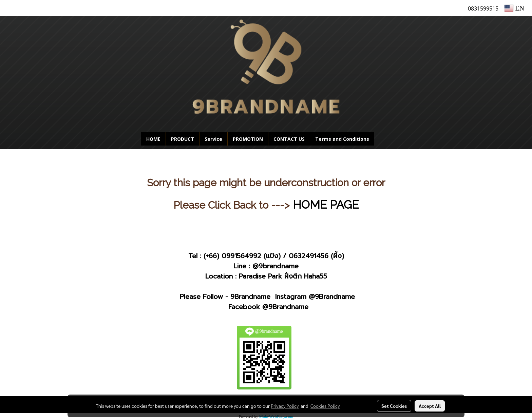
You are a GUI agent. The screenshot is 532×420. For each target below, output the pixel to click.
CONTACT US (289, 139)
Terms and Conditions (342, 139)
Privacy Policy (285, 406)
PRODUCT (183, 139)
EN (514, 8)
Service (213, 139)
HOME (153, 139)
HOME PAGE (326, 205)
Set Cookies (394, 406)
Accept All (430, 406)
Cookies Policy (325, 406)
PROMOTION (248, 139)
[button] (384, 139)
